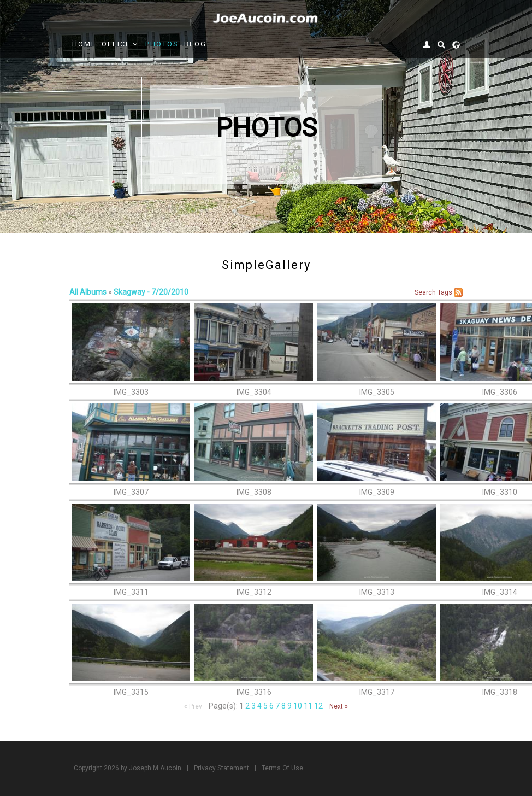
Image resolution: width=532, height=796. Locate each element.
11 (308, 706)
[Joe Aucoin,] (266, 19)
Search (425, 292)
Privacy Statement (221, 768)
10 (298, 706)
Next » (339, 706)
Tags (445, 292)
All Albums (88, 292)
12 (318, 706)
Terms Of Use (282, 768)
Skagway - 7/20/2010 (151, 292)
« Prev (193, 706)
